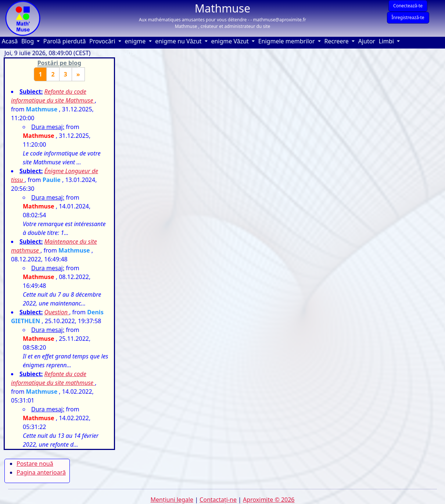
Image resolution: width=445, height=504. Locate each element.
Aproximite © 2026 (269, 500)
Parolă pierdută (65, 41)
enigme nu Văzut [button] (179, 41)
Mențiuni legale (172, 500)
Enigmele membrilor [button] (287, 41)
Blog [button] (28, 41)
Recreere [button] (337, 41)
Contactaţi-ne (218, 500)
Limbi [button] (387, 41)
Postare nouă (35, 464)
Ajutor (368, 41)
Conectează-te (408, 6)
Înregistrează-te (408, 17)
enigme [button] (136, 41)
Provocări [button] (103, 41)
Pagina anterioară (41, 472)
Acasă (11, 41)
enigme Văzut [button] (231, 41)
